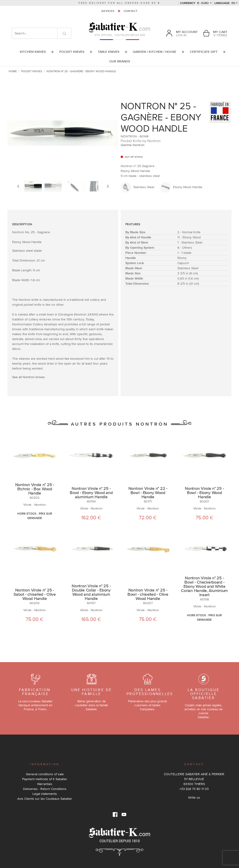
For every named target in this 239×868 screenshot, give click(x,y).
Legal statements (45, 794)
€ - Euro (195, 3)
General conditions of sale (45, 774)
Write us (194, 797)
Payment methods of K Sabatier (45, 779)
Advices (108, 11)
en (225, 3)
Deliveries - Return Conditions (45, 789)
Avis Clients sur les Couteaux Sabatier (45, 799)
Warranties (45, 784)
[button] (18, 186)
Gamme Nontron (133, 145)
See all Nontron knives (28, 377)
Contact (131, 11)
